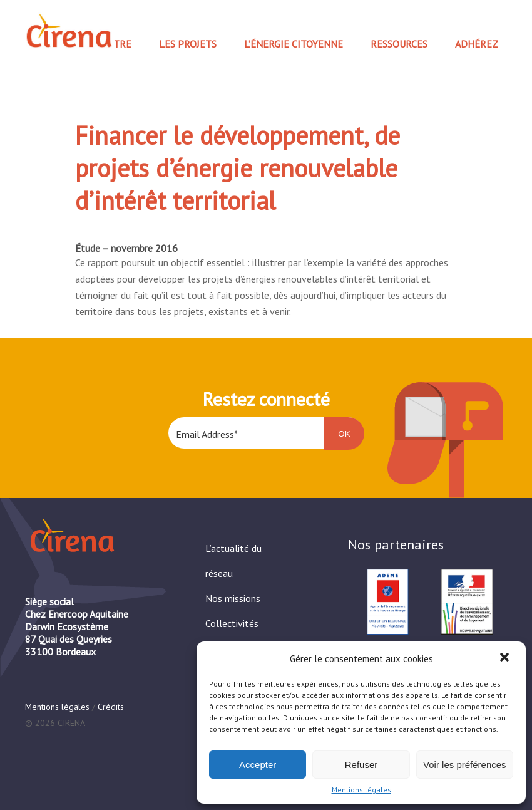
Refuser (361, 765)
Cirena (68, 31)
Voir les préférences (465, 765)
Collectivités (232, 623)
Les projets (188, 44)
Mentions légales (361, 790)
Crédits (111, 707)
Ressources (399, 44)
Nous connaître (91, 44)
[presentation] (263, 499)
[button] (506, 658)
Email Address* (207, 434)
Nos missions (233, 598)
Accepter (258, 765)
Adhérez (477, 44)
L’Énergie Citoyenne (294, 44)
